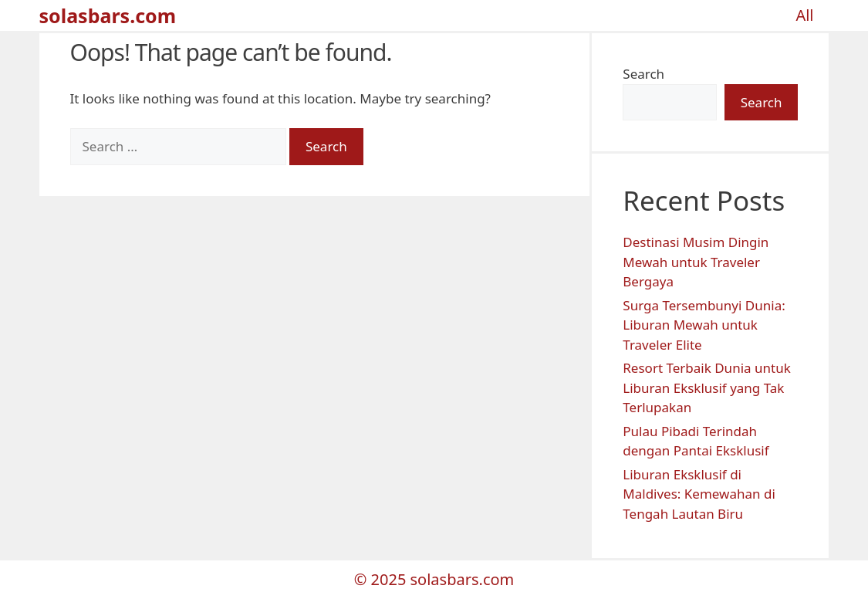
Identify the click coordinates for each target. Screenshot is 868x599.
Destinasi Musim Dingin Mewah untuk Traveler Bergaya (696, 262)
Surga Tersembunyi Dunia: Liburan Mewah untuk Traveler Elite (704, 325)
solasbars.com (108, 15)
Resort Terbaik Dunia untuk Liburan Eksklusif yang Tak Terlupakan (706, 387)
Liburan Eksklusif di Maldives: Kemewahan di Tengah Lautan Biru (699, 494)
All (804, 15)
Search (643, 74)
